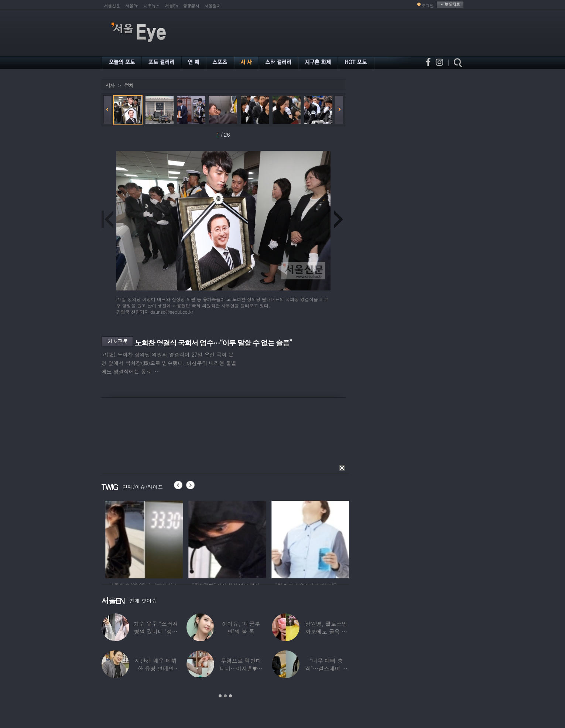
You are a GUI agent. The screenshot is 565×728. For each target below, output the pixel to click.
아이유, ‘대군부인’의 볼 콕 (241, 627)
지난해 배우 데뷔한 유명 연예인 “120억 (155, 668)
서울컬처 (213, 6)
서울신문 (112, 6)
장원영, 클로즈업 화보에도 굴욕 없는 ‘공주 (326, 631)
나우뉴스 (152, 6)
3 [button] (230, 696)
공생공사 (191, 6)
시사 (110, 85)
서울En (172, 6)
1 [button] (220, 696)
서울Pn (132, 6)
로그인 (428, 6)
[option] (132, 538)
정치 (129, 85)
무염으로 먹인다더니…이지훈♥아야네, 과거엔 (241, 668)
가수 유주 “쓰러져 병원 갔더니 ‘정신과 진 (155, 631)
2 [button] (225, 696)
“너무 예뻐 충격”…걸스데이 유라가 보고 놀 (326, 668)
